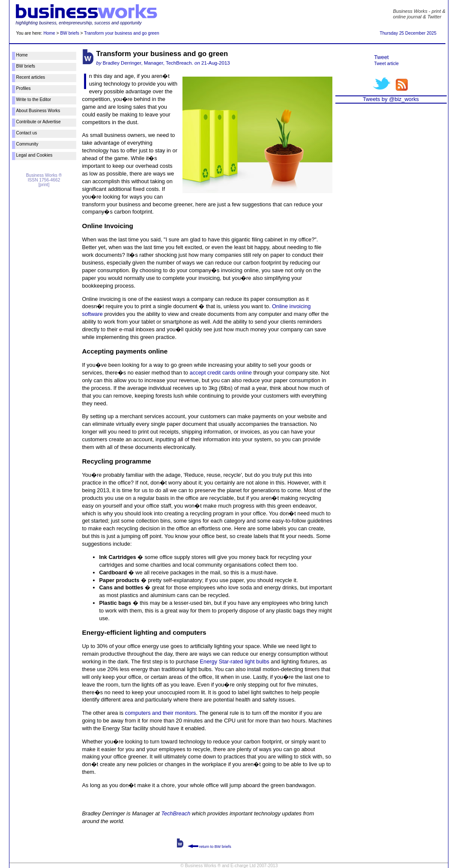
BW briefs (69, 33)
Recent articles (31, 77)
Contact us (27, 133)
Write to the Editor (34, 100)
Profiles (24, 88)
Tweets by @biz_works (391, 99)
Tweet (382, 57)
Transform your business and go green (121, 33)
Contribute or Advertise (39, 122)
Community (27, 144)
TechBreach (176, 813)
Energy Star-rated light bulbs (235, 661)
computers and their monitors (161, 713)
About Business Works (38, 111)
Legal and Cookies (34, 155)
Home (49, 33)
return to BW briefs (209, 847)
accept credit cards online (221, 373)
